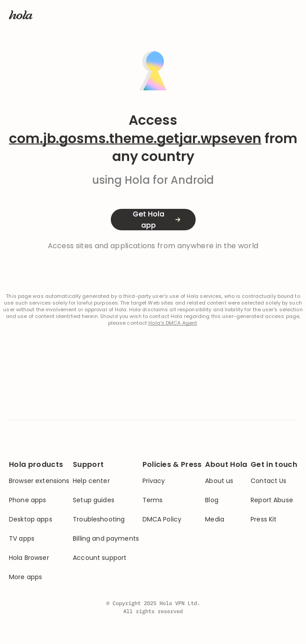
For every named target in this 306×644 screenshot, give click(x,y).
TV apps (22, 539)
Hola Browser (29, 558)
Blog (212, 500)
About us (219, 481)
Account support (100, 558)
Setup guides (94, 500)
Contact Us (268, 481)
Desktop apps (31, 519)
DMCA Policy (162, 519)
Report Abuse (272, 500)
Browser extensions (39, 481)
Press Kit (264, 519)
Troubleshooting (99, 519)
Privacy (154, 481)
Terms (153, 500)
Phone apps (27, 500)
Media (215, 519)
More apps (25, 577)
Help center (91, 481)
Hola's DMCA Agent (173, 323)
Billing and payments (106, 539)
